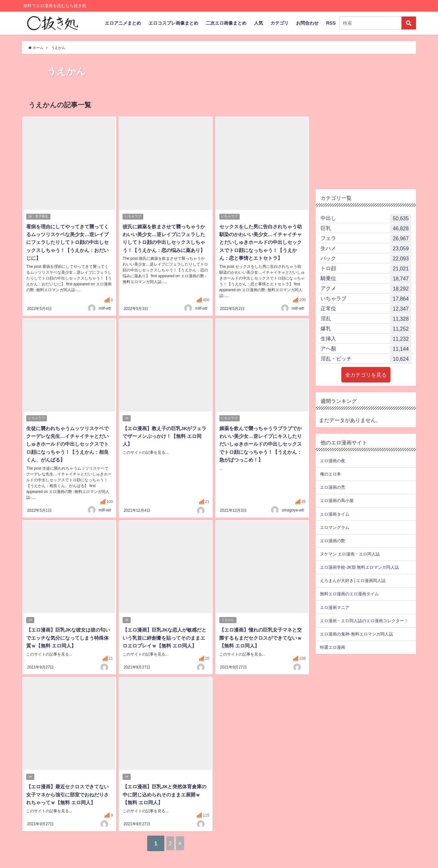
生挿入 (366, 339)
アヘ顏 (366, 349)
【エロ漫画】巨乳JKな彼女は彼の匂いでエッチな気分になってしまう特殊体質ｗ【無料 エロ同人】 (68, 638)
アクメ (366, 289)
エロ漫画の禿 (333, 487)
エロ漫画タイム (335, 514)
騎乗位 (366, 279)
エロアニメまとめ (123, 23)
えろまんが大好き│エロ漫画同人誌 (353, 581)
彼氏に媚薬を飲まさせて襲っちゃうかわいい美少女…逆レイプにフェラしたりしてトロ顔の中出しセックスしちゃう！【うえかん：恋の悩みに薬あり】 (163, 243)
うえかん (228, 621)
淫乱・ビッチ (366, 359)
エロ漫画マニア (335, 607)
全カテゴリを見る (366, 375)
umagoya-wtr (293, 510)
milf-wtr (105, 315)
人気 (258, 23)
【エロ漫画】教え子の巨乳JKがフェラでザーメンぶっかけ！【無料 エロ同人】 (164, 443)
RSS (331, 23)
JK (127, 426)
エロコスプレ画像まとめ (173, 23)
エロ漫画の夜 (333, 461)
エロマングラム (335, 527)
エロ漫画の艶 (333, 541)
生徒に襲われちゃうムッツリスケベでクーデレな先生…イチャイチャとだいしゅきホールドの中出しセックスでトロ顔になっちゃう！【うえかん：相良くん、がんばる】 (67, 451)
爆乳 (366, 329)
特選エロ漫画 (333, 647)
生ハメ (366, 248)
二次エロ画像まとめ (226, 23)
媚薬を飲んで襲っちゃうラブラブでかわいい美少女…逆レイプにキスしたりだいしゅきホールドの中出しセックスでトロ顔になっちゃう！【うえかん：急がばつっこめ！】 (260, 451)
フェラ (366, 238)
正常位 (366, 309)
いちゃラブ (133, 217)
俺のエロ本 (330, 474)
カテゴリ (279, 23)
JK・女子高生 (39, 217)
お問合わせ (307, 23)
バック (366, 258)
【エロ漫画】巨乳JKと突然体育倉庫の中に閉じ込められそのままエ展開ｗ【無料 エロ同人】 (164, 803)
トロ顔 (366, 268)
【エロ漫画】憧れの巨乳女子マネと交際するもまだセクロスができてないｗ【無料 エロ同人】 (260, 638)
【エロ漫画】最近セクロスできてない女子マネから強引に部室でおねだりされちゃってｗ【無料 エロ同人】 (68, 803)
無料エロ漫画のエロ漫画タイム (349, 594)
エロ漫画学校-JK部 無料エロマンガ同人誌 (359, 567)
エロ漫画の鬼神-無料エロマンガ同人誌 (356, 634)
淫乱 (366, 319)
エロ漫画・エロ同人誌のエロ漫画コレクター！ (364, 621)
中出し (366, 218)
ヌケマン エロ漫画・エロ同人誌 (350, 554)
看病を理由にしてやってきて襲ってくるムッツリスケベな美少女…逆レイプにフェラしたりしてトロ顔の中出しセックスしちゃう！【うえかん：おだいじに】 (67, 243)
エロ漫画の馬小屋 (337, 501)
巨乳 (366, 228)
